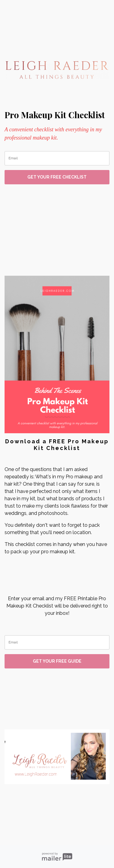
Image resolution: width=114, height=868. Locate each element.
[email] (57, 158)
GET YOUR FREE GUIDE (57, 661)
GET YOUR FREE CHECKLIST (57, 177)
